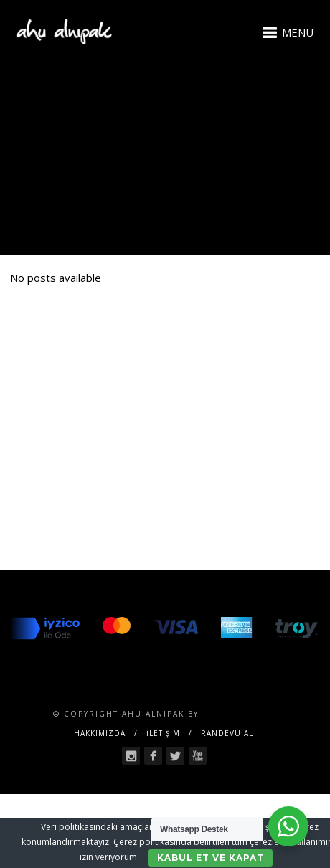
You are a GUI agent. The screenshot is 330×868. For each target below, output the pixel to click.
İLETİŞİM (163, 733)
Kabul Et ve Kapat (211, 858)
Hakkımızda (100, 733)
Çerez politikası (145, 842)
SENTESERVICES (240, 714)
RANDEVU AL (227, 733)
